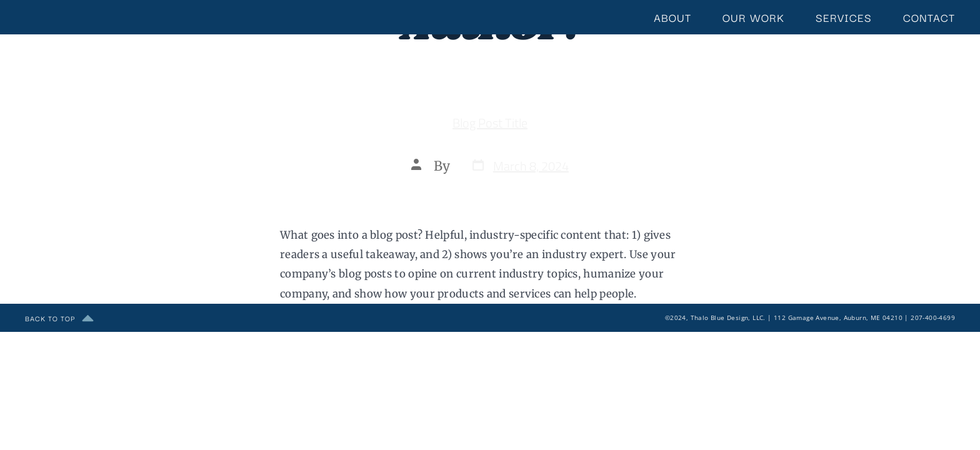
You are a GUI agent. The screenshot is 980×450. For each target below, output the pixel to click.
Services (844, 17)
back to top (50, 317)
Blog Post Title (490, 123)
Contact (929, 17)
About (672, 17)
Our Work (753, 17)
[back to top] (88, 318)
